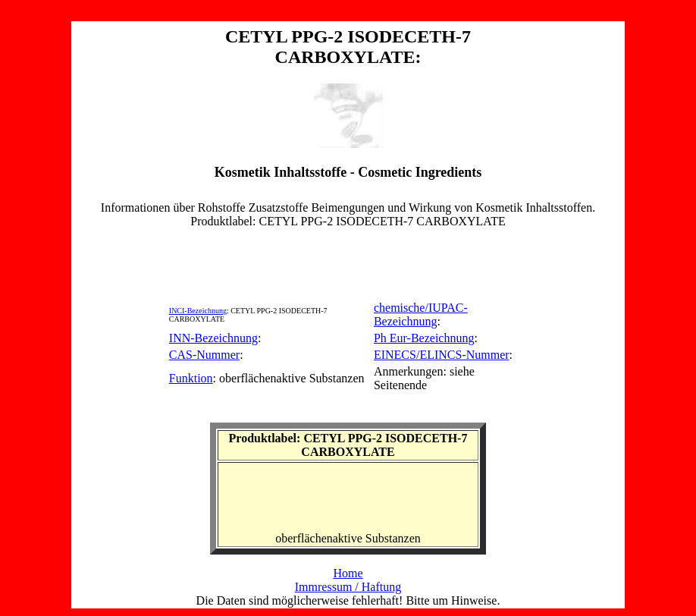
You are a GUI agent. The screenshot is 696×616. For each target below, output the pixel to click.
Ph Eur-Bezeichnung (424, 338)
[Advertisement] (348, 262)
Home (348, 573)
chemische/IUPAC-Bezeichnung (421, 314)
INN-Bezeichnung (213, 338)
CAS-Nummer (204, 355)
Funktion (191, 378)
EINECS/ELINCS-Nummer (442, 355)
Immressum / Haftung (348, 587)
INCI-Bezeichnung (198, 311)
